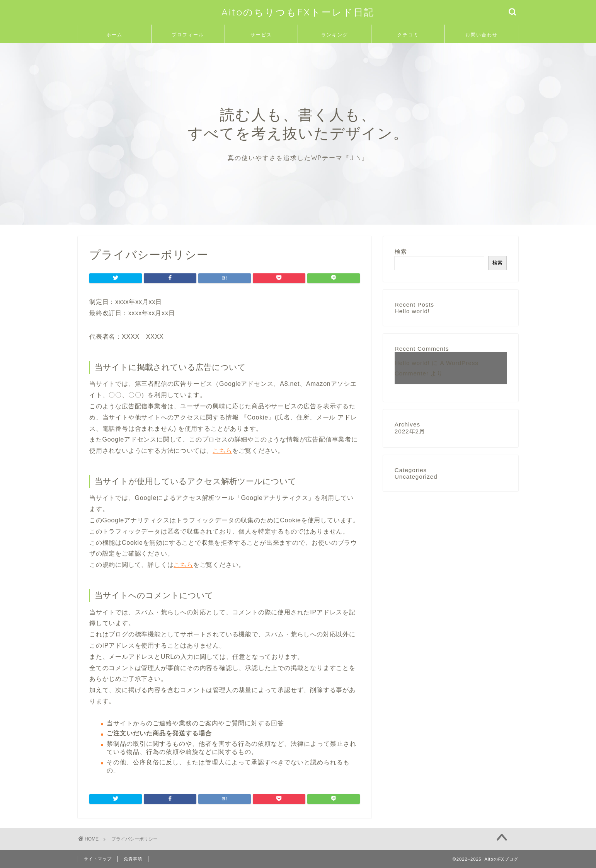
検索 (401, 252)
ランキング (335, 35)
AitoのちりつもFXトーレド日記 (298, 12)
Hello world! (412, 311)
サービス (261, 35)
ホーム (114, 35)
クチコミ (408, 35)
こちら (222, 451)
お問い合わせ (482, 35)
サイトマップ (98, 859)
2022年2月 (410, 431)
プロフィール (188, 35)
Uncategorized (416, 477)
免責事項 (133, 859)
